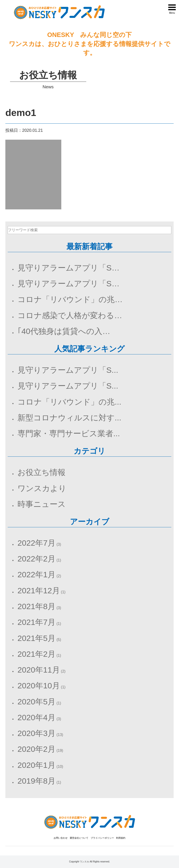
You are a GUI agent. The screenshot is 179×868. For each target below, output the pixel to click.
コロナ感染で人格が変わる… (70, 315)
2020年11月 (39, 670)
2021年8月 (36, 606)
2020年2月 (36, 749)
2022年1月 (36, 574)
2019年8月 (36, 781)
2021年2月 (36, 654)
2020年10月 (39, 686)
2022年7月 (36, 543)
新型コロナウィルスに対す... (69, 418)
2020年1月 (36, 765)
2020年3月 (36, 733)
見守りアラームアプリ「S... (68, 370)
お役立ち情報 (41, 472)
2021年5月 (36, 638)
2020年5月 (36, 702)
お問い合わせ (61, 838)
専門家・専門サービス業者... (69, 433)
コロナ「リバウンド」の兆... (69, 402)
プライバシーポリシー (102, 838)
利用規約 (121, 838)
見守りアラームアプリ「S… (69, 268)
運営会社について (79, 838)
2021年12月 (39, 591)
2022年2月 (36, 559)
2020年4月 (36, 717)
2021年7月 (36, 622)
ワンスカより (42, 488)
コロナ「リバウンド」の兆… (70, 299)
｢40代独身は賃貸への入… (64, 331)
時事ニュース (42, 504)
